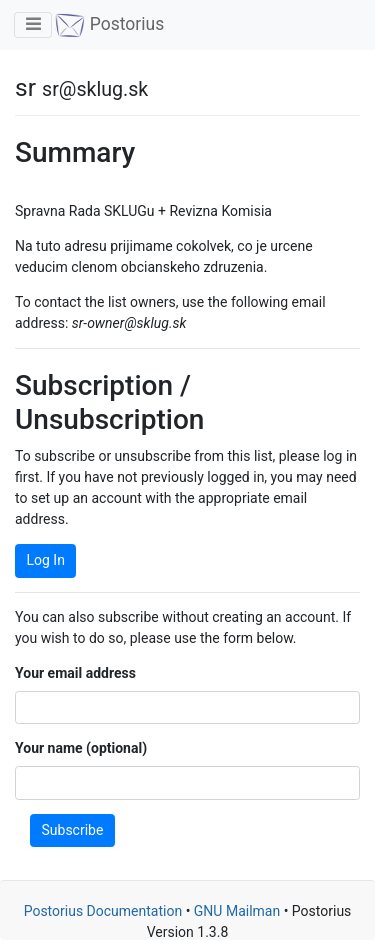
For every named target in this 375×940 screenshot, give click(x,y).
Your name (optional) (81, 748)
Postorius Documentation (103, 911)
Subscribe (73, 830)
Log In (46, 560)
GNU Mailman (237, 911)
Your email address (75, 673)
